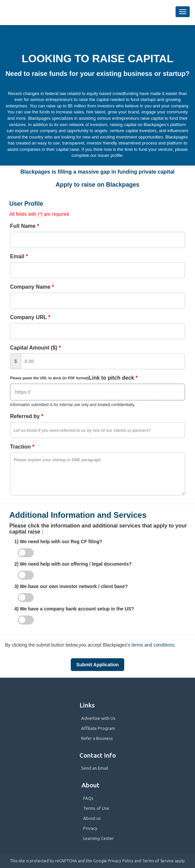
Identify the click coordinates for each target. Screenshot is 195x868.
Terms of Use (96, 808)
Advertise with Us (98, 718)
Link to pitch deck (75, 378)
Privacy (90, 828)
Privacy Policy (121, 861)
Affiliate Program (98, 728)
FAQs (88, 798)
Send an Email (95, 768)
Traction (22, 447)
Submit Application (97, 665)
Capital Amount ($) (35, 348)
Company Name (32, 287)
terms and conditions (153, 645)
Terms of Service (158, 861)
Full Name (25, 226)
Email (19, 256)
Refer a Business (97, 738)
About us (92, 818)
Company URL (30, 317)
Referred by (27, 416)
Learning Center (99, 838)
